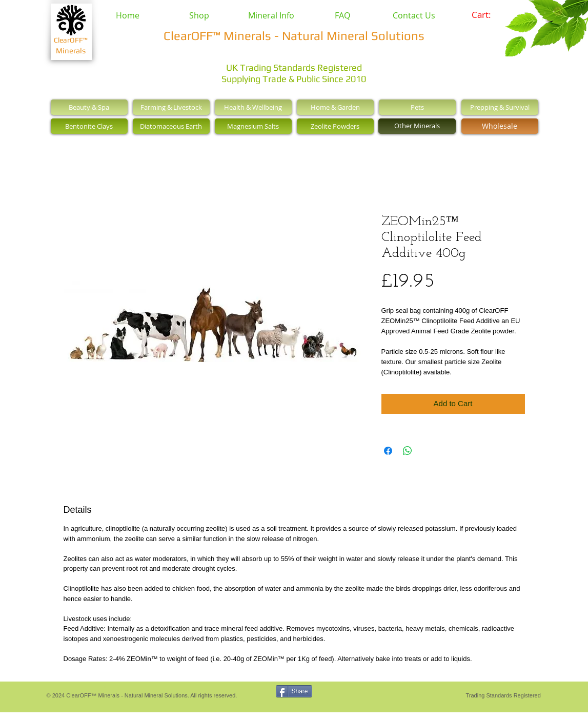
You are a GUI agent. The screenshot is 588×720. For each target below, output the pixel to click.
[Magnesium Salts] (253, 126)
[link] (488, 15)
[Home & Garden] (335, 107)
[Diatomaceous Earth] (171, 126)
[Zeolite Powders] (335, 126)
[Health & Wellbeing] (253, 107)
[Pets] (417, 107)
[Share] (294, 691)
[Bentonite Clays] (89, 126)
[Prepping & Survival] (500, 107)
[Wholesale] (500, 126)
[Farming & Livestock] (171, 107)
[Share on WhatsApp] (408, 451)
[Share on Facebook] (388, 451)
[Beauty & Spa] (89, 107)
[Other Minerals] (417, 126)
